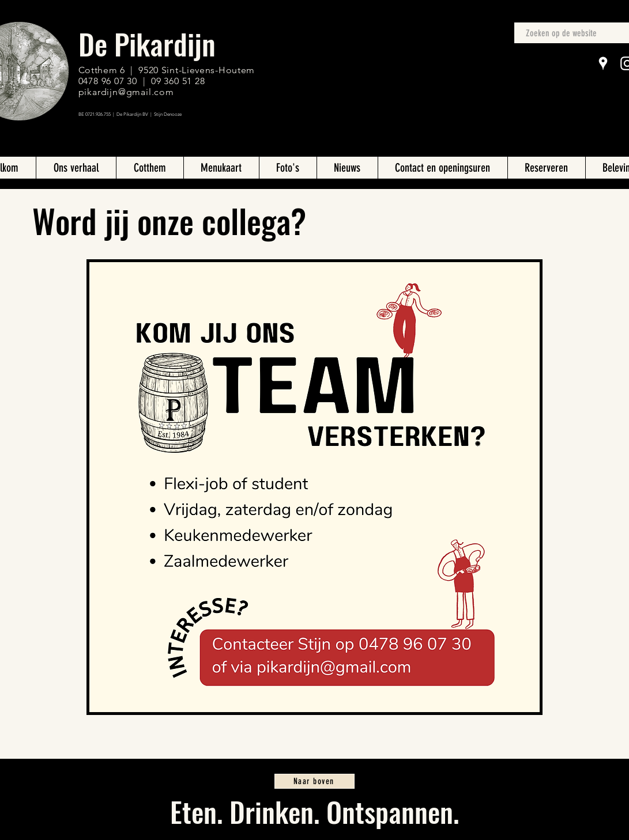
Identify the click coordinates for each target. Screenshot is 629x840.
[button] (221, 168)
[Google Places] (603, 63)
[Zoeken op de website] (567, 34)
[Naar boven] (314, 781)
